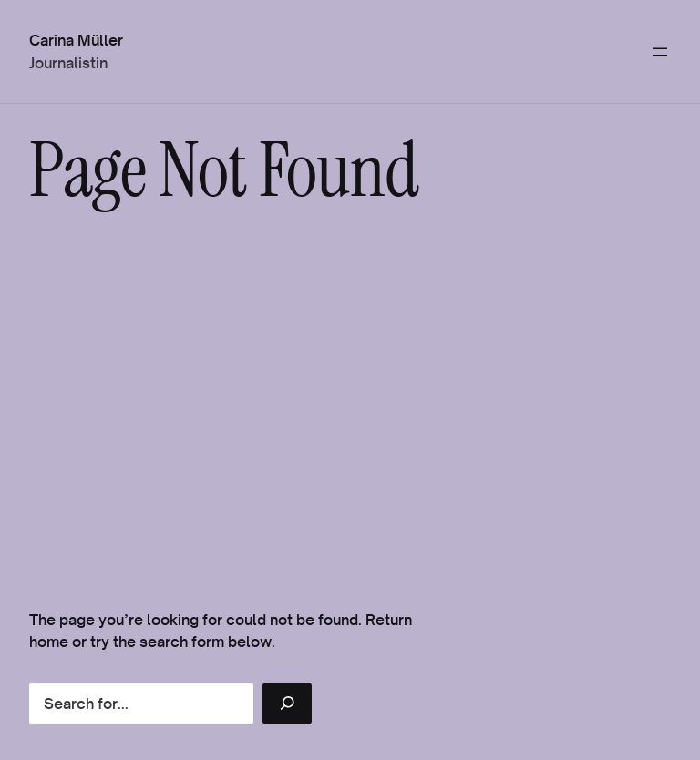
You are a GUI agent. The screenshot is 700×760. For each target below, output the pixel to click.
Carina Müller (76, 40)
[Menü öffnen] (660, 52)
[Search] (287, 704)
